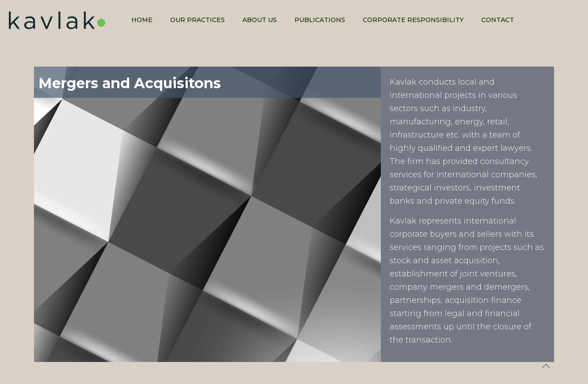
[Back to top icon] (546, 366)
